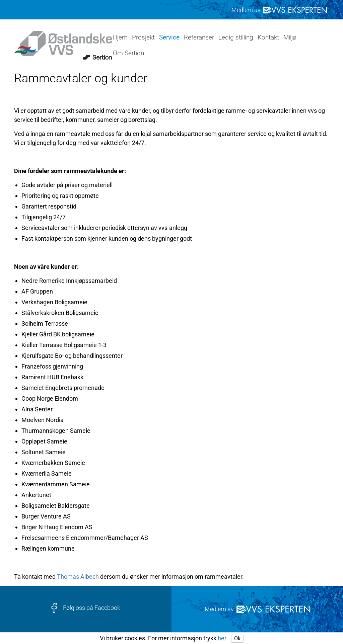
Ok (237, 638)
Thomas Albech (78, 577)
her (222, 638)
